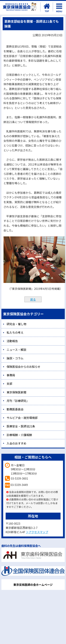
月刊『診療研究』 (18, 401)
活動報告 (12, 341)
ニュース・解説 (16, 350)
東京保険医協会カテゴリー (23, 314)
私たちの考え (15, 332)
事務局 (11, 375)
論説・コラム (15, 358)
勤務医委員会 (15, 409)
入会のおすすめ (17, 443)
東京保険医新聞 (17, 392)
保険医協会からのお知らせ (24, 367)
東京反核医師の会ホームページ (33, 585)
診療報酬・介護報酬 (19, 435)
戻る (33, 299)
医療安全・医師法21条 (21, 426)
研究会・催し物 (17, 324)
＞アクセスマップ (37, 532)
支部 (10, 384)
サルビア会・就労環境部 (22, 418)
